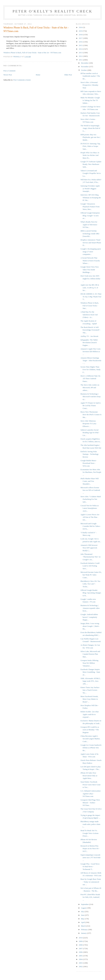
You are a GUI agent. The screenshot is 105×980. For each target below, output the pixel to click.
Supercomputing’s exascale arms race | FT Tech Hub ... (90, 858)
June (83, 915)
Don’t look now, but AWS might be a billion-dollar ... (90, 279)
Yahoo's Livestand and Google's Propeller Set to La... (91, 173)
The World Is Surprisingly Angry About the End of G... (90, 128)
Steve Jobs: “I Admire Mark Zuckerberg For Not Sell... (91, 499)
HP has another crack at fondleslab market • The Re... (90, 76)
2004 (81, 959)
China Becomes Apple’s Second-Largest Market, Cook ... (90, 739)
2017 (81, 38)
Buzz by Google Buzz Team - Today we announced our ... (91, 882)
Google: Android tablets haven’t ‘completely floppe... (89, 617)
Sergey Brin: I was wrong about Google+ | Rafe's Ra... (90, 626)
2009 (81, 941)
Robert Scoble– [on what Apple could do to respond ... (90, 714)
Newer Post (8, 75)
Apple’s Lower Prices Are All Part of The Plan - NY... (90, 517)
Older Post (68, 75)
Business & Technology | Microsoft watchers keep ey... (91, 397)
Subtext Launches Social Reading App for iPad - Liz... (90, 433)
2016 (81, 42)
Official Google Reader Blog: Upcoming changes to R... (91, 593)
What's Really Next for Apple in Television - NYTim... (89, 225)
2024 (81, 27)
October (84, 70)
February (85, 930)
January (84, 933)
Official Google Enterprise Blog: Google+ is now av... (90, 216)
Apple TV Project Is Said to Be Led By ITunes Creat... (91, 406)
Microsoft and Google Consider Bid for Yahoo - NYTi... (91, 526)
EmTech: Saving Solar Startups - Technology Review (89, 454)
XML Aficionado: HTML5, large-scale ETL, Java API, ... (90, 681)
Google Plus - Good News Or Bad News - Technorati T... (90, 867)
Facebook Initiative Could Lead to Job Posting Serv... (90, 566)
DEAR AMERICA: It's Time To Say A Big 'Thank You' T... (91, 297)
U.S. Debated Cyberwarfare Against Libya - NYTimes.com (91, 794)
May (83, 919)
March (84, 926)
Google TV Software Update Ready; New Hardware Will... (91, 164)
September (85, 904)
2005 (81, 956)
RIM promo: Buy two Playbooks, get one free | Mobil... (90, 137)
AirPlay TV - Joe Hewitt (89, 336)
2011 (81, 60)
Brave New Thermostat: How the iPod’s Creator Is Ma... (91, 415)
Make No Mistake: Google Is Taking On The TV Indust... (90, 100)
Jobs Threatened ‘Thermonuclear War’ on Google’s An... (90, 557)
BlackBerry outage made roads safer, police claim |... (90, 824)
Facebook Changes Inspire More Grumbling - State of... (90, 672)
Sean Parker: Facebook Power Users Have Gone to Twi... (90, 785)
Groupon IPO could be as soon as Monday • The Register (90, 730)
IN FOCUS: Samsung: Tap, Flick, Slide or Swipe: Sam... (90, 146)
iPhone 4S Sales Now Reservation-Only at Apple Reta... (89, 776)
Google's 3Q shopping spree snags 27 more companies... (91, 252)
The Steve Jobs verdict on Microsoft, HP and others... (90, 388)
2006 (81, 952)
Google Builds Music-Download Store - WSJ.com (89, 463)
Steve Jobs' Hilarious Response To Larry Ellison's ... (88, 424)
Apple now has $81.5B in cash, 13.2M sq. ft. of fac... (90, 288)
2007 (81, 948)
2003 (81, 963)
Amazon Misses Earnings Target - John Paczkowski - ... (91, 361)
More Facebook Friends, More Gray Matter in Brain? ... (89, 699)
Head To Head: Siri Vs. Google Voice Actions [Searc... (89, 833)
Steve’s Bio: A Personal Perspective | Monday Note (89, 85)
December (85, 63)
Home (38, 75)
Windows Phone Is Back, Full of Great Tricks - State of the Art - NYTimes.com (32, 53)
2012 (81, 56)
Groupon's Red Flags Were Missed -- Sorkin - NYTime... (90, 803)
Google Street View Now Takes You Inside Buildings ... (90, 270)
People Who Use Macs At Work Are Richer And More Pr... (90, 155)
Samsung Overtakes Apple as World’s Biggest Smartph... (90, 189)
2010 (81, 938)
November (85, 67)
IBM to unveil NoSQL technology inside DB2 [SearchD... (90, 234)
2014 (81, 49)
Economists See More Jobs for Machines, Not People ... (91, 472)
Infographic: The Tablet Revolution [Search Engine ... (89, 343)
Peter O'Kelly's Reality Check (52, 11)
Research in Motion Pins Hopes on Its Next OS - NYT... (90, 849)
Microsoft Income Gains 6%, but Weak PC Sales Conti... (91, 575)
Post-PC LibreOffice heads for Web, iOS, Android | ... (90, 897)
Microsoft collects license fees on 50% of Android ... (90, 490)
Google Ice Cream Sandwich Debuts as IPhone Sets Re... (91, 748)
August (84, 908)
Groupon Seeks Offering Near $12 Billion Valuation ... (89, 663)
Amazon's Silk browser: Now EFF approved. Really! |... (89, 548)
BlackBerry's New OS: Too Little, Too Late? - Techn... (90, 584)
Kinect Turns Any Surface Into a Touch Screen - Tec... (90, 690)
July (83, 912)
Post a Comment (9, 71)
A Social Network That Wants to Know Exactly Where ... (90, 261)
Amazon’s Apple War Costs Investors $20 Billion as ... (91, 352)
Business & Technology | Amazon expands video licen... (90, 608)
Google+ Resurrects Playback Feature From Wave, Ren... (90, 207)
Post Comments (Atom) (22, 80)
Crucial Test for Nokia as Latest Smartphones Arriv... (90, 508)
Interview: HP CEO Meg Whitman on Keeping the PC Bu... (91, 198)
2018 (81, 35)
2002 (81, 966)
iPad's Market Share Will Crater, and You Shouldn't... (90, 481)
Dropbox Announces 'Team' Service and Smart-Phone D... (91, 243)
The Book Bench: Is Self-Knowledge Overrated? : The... (90, 330)
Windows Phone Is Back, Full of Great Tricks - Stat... (90, 306)
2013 (81, 53)
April (83, 922)
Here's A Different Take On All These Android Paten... (90, 379)
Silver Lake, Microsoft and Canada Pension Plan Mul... (90, 654)
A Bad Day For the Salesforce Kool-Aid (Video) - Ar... (89, 315)
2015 (81, 45)
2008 (81, 945)
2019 (81, 31)
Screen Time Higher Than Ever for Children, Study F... (91, 370)
